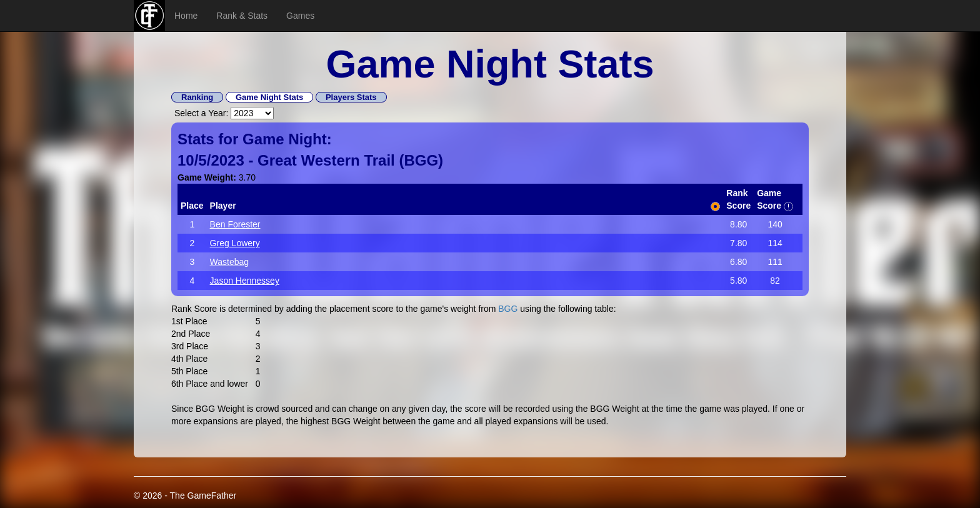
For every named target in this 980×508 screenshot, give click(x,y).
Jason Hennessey (245, 281)
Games (300, 16)
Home (186, 16)
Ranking (197, 97)
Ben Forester (235, 224)
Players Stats (351, 97)
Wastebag (230, 262)
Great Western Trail (326, 160)
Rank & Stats (242, 16)
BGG (421, 160)
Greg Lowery (235, 243)
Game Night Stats (269, 97)
